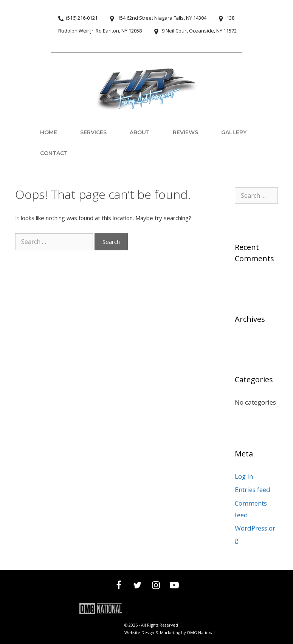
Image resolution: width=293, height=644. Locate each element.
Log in (244, 476)
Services (93, 132)
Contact (54, 153)
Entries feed (253, 490)
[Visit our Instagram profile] (156, 586)
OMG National (201, 633)
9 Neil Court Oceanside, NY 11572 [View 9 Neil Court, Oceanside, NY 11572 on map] (199, 31)
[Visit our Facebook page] (119, 586)
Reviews (185, 132)
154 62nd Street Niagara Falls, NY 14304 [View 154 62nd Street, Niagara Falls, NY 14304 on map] (162, 18)
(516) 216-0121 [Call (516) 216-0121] (82, 18)
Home (49, 132)
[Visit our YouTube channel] (174, 586)
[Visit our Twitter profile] (137, 586)
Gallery (234, 132)
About (140, 132)
